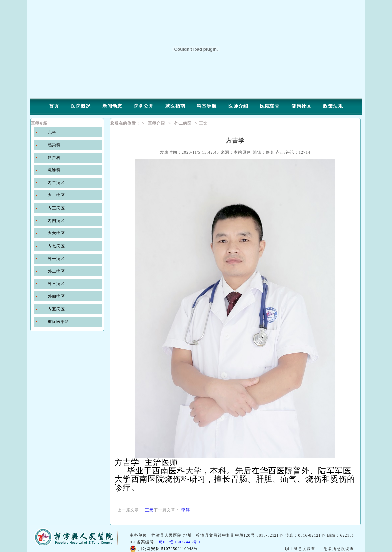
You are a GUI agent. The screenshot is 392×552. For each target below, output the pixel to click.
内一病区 (56, 195)
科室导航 (207, 106)
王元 (149, 510)
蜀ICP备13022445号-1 (180, 542)
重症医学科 (59, 322)
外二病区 (56, 271)
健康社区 (301, 106)
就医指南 (175, 106)
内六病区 (56, 233)
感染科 (54, 145)
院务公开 (144, 106)
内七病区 (56, 246)
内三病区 (56, 208)
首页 (54, 106)
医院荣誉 (270, 106)
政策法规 (333, 106)
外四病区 (56, 296)
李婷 (186, 510)
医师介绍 (238, 106)
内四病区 (56, 221)
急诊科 (54, 170)
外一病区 (56, 259)
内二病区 (56, 183)
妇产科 (54, 158)
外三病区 (56, 284)
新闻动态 (112, 106)
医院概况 (81, 106)
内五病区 (56, 309)
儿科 (52, 132)
